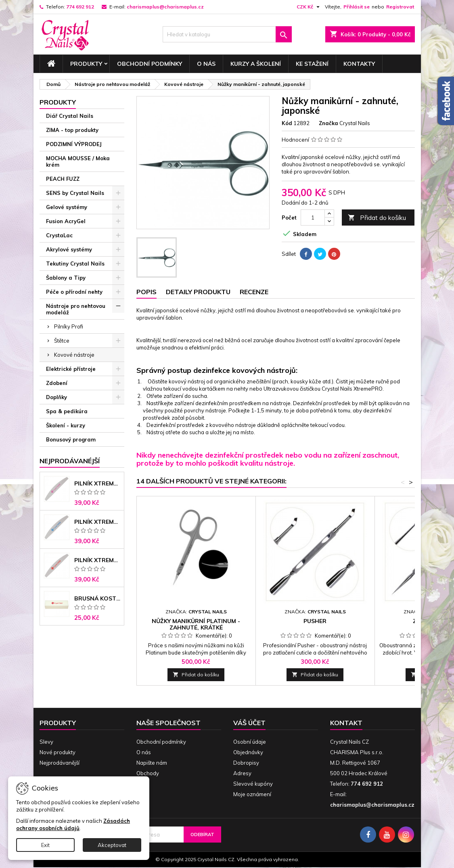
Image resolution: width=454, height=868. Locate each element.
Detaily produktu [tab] (198, 292)
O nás (206, 64)
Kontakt (346, 723)
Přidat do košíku (377, 218)
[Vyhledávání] (227, 34)
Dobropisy (246, 763)
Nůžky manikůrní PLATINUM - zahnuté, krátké (196, 624)
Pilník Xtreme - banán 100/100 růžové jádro (97, 483)
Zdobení (57, 383)
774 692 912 (80, 7)
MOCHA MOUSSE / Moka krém (78, 161)
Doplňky (56, 397)
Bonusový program (71, 439)
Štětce (62, 341)
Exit (45, 845)
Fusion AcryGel (66, 221)
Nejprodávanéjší (70, 461)
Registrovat (400, 7)
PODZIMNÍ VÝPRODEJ (74, 144)
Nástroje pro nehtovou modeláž (76, 309)
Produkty (86, 64)
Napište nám (152, 763)
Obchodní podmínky (150, 64)
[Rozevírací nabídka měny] (309, 7)
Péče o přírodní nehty (74, 292)
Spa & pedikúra (67, 411)
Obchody (148, 773)
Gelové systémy (67, 207)
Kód (287, 123)
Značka (328, 123)
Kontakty (359, 64)
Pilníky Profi (69, 326)
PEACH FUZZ (63, 179)
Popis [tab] (146, 292)
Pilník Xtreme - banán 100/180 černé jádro (97, 560)
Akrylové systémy (69, 249)
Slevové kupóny (253, 784)
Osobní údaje (250, 742)
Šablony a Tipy (66, 278)
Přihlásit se (357, 7)
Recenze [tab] (254, 292)
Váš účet (249, 723)
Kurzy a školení (256, 64)
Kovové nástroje (74, 355)
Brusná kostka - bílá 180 (97, 598)
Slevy (46, 742)
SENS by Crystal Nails (75, 193)
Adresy (242, 773)
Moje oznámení (252, 794)
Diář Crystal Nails (70, 116)
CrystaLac (59, 235)
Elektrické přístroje (71, 369)
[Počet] (313, 218)
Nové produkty (58, 752)
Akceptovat (112, 845)
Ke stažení (312, 64)
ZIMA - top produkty (72, 130)
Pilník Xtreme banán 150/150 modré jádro (97, 522)
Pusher (315, 621)
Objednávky (248, 752)
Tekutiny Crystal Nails (75, 264)
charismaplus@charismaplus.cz (165, 7)
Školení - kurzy (66, 425)
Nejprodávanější (60, 763)
